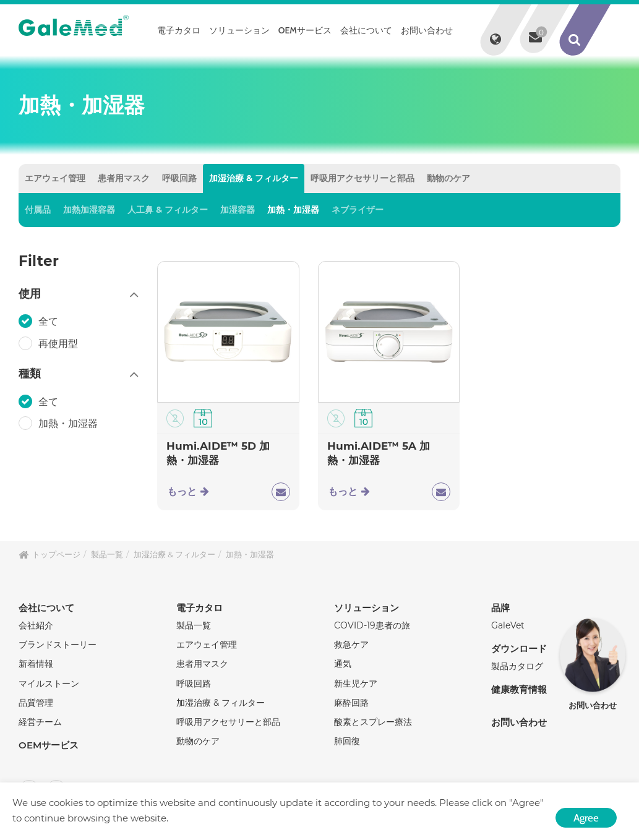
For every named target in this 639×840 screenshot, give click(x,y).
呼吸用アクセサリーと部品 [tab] (362, 178)
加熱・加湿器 (293, 210)
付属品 (38, 210)
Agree (586, 818)
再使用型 (59, 343)
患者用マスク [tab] (124, 178)
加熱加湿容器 (89, 210)
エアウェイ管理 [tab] (55, 178)
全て (49, 321)
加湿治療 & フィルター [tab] (254, 178)
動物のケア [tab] (448, 178)
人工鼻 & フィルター (168, 210)
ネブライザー (358, 210)
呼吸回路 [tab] (179, 178)
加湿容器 (238, 210)
